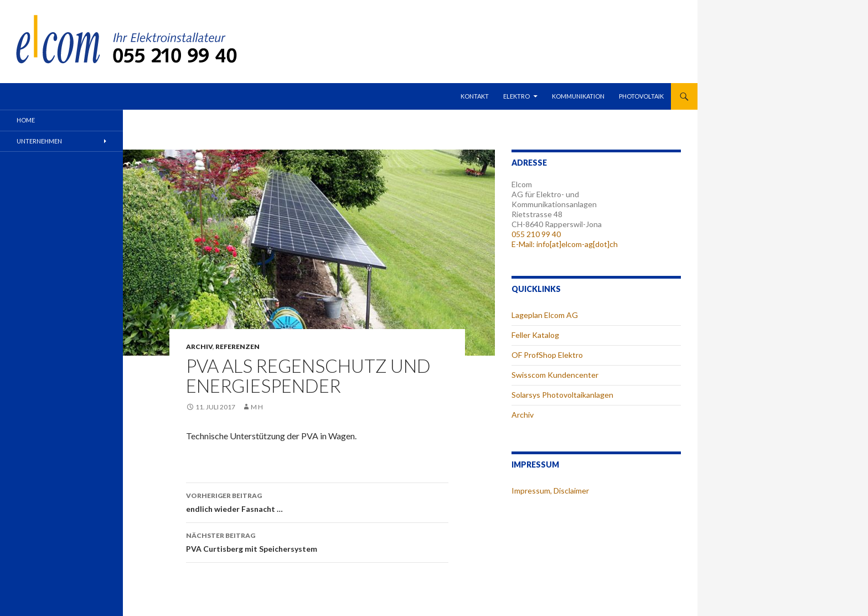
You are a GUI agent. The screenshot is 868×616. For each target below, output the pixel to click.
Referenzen (237, 346)
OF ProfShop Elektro (547, 355)
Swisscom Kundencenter (555, 375)
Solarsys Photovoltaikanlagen (562, 395)
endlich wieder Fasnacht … (317, 501)
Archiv (199, 346)
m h (257, 407)
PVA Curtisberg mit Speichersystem (317, 541)
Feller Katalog (535, 335)
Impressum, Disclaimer (550, 491)
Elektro (516, 96)
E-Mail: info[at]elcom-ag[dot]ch (565, 244)
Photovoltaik (641, 96)
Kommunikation (578, 96)
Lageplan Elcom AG (545, 315)
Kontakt (475, 96)
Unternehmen (39, 141)
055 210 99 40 (536, 234)
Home (26, 120)
